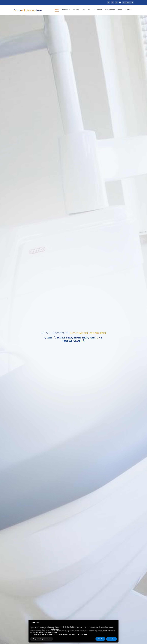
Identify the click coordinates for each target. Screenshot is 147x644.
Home (17, 17)
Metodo (36, 17)
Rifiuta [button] (100, 639)
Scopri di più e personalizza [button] (42, 639)
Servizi (80, 17)
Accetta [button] (112, 639)
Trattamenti (58, 17)
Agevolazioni (70, 17)
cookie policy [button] (55, 629)
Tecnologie (46, 17)
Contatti (89, 17)
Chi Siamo (25, 17)
